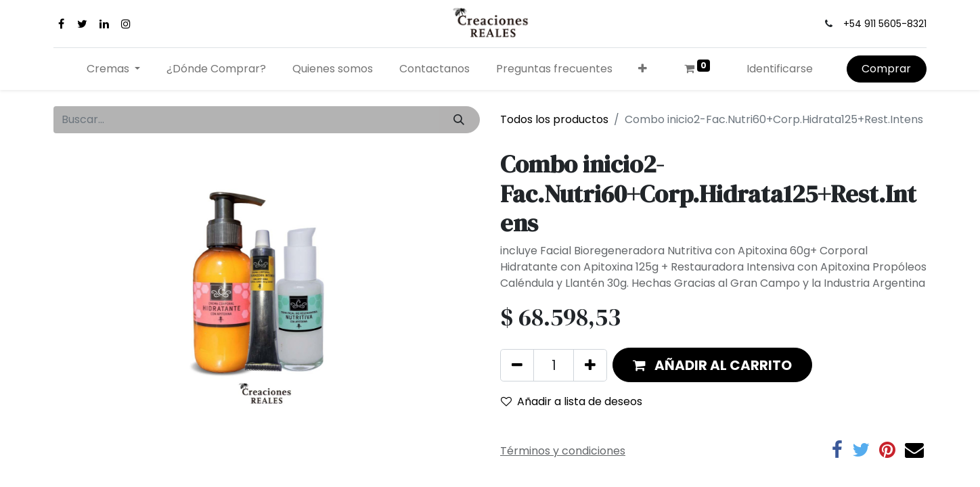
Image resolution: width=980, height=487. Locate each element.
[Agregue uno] (590, 365)
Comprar (886, 69)
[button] (643, 69)
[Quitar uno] (517, 365)
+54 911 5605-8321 (885, 24)
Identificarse (780, 69)
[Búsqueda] (459, 120)
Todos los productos (554, 119)
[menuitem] (217, 69)
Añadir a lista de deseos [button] (572, 401)
